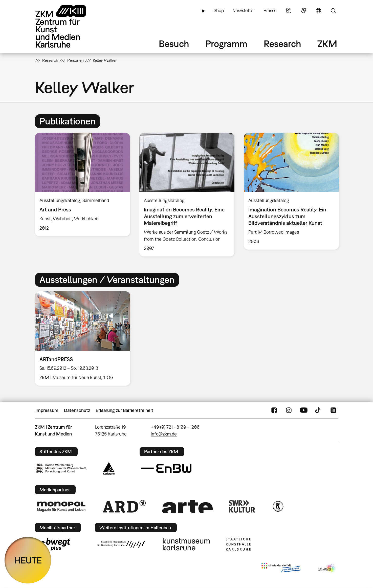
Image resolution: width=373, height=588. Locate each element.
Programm (226, 44)
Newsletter (244, 10)
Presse (270, 10)
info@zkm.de (164, 434)
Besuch (174, 44)
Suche (333, 11)
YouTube (304, 410)
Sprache (318, 11)
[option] (82, 184)
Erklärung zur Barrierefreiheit (124, 410)
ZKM (327, 44)
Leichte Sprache (289, 11)
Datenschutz (77, 410)
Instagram (289, 410)
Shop (219, 10)
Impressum (47, 410)
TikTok (318, 410)
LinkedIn (333, 410)
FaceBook (274, 410)
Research (282, 44)
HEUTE (28, 560)
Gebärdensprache (304, 11)
